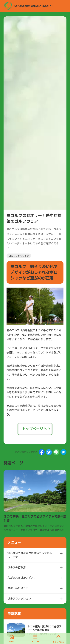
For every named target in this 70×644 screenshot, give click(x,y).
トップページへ (35, 429)
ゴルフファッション (19, 256)
